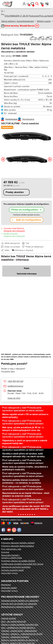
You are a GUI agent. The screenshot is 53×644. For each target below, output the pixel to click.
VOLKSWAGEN (12, 16)
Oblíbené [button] (36, 5)
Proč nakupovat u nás (11, 549)
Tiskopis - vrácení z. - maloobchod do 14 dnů (22, 634)
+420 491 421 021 (15, 381)
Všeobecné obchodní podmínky (16, 567)
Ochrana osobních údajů (12, 570)
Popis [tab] (27, 268)
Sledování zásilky (9, 588)
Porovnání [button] (31, 5)
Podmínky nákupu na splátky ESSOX (18, 561)
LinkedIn (19, 530)
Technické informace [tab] (27, 274)
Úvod (2, 11)
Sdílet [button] (7, 250)
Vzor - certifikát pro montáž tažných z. (18, 628)
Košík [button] (45, 5)
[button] (22, 4)
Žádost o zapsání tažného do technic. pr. (20, 640)
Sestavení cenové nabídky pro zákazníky (20, 601)
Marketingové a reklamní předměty (17, 607)
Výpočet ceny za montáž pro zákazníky (19, 604)
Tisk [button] (27, 243)
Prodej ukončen (15, 192)
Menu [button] (49, 4)
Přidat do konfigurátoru (25, 210)
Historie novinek (9, 618)
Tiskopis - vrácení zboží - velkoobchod (19, 631)
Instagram (14, 530)
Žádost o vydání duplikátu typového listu (20, 625)
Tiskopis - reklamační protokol (15, 637)
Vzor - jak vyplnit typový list (13, 621)
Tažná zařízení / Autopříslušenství (18, 21)
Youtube (9, 530)
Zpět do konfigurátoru (28, 220)
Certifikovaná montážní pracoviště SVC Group (22, 564)
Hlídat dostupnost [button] (12, 243)
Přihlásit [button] (26, 4)
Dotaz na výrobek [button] (12, 247)
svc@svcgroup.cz (15, 386)
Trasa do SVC (14, 398)
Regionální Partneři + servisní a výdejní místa (12, 557)
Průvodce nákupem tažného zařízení (18, 543)
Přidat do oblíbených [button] (35, 247)
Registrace (6, 585)
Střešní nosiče (44, 21)
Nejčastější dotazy (9, 573)
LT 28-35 (24, 16)
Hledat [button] (39, 4)
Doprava (5, 552)
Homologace (11, 119)
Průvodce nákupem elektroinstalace (18, 546)
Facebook (3, 530)
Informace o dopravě (24, 250)
